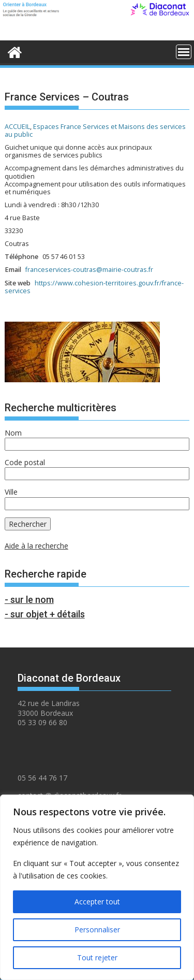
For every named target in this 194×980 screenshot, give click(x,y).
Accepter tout (97, 902)
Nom (13, 433)
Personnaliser (97, 929)
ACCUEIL (17, 127)
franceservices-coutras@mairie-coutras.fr (89, 270)
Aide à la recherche (36, 546)
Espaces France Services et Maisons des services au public (95, 131)
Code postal (25, 462)
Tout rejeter (97, 957)
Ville (11, 492)
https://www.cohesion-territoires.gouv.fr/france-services (94, 287)
